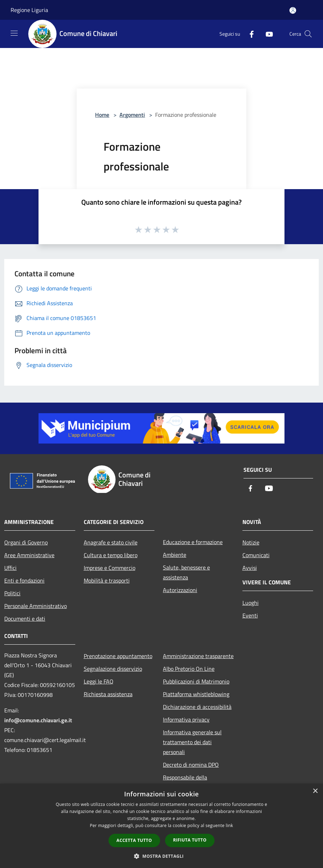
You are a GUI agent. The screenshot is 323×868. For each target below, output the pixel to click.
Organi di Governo (26, 542)
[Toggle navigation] (14, 33)
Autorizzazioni (180, 590)
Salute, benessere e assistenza (186, 572)
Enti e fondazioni (24, 580)
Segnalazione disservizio (113, 669)
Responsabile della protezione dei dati (185, 782)
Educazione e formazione (193, 542)
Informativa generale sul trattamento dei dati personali (192, 742)
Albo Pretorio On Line (189, 669)
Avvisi (250, 568)
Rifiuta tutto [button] (190, 840)
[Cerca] (308, 34)
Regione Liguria (29, 10)
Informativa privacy (186, 719)
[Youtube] (266, 34)
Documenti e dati (25, 619)
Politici (12, 593)
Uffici (10, 568)
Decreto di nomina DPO (191, 765)
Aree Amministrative (29, 555)
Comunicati (256, 555)
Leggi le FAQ (99, 681)
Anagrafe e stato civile (111, 542)
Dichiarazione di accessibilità (197, 707)
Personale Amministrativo (36, 606)
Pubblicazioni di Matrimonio (196, 681)
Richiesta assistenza (108, 694)
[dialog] (161, 826)
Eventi (250, 615)
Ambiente (175, 555)
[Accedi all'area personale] (293, 10)
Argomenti (132, 115)
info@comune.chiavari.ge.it (38, 720)
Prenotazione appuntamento (118, 656)
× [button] (315, 791)
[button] (161, 856)
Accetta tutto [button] (134, 840)
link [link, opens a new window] (230, 825)
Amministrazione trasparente (198, 656)
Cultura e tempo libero (111, 555)
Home (102, 115)
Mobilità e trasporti (107, 580)
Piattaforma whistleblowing (196, 694)
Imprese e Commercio (110, 568)
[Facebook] (249, 34)
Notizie (251, 542)
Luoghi (251, 603)
